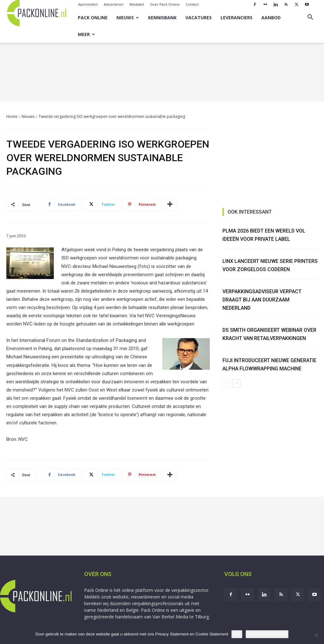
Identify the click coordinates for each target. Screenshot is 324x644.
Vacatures (199, 18)
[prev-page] (226, 383)
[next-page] (237, 383)
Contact (192, 4)
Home (12, 116)
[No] (316, 635)
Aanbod (271, 18)
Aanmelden (88, 4)
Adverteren (114, 4)
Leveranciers (237, 18)
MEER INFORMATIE (267, 634)
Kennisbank (162, 18)
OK (237, 634)
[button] (310, 18)
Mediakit (137, 4)
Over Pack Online (165, 4)
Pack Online (93, 18)
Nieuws (128, 18)
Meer (86, 34)
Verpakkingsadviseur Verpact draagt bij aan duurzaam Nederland (262, 300)
